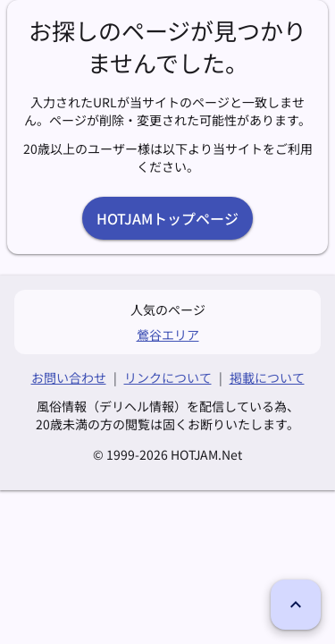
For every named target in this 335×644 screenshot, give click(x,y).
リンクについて (168, 377)
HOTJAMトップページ (167, 218)
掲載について (267, 377)
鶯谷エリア (168, 335)
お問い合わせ (69, 377)
